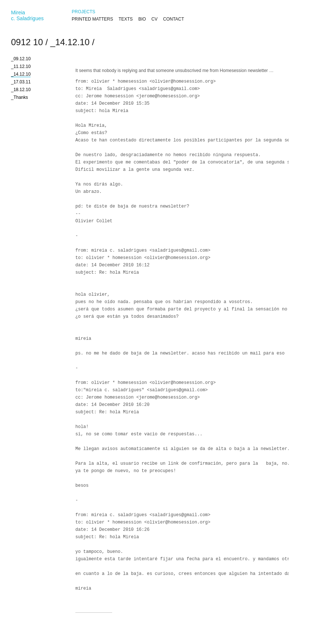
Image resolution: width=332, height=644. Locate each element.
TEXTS (126, 19)
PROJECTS (83, 12)
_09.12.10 (21, 59)
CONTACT (173, 19)
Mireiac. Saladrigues (27, 15)
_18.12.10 (21, 90)
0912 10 (27, 42)
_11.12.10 (21, 66)
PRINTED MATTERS (92, 19)
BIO (142, 19)
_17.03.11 (21, 82)
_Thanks (19, 97)
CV (155, 19)
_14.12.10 (70, 42)
